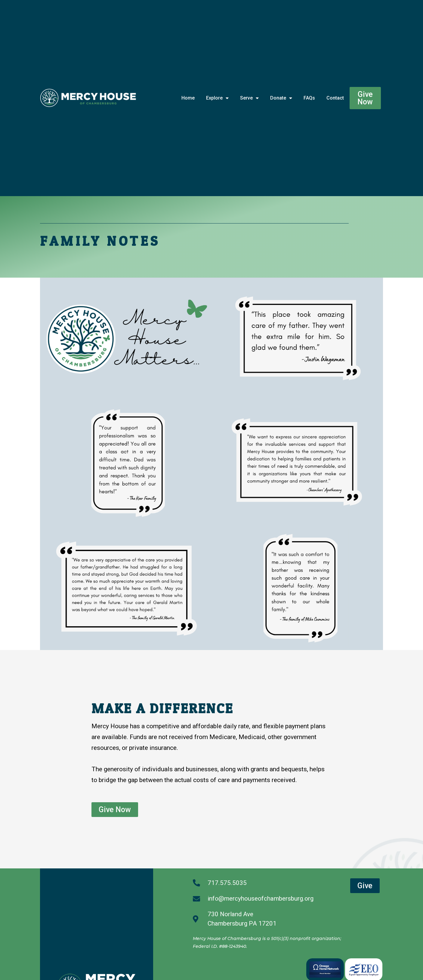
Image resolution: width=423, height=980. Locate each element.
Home (188, 98)
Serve (249, 98)
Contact (335, 98)
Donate (281, 98)
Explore (217, 98)
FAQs (309, 98)
